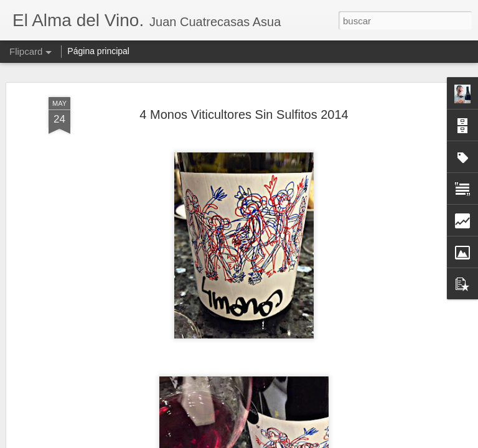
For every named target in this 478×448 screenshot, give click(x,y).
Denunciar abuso (329, 441)
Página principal (98, 51)
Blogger (287, 441)
